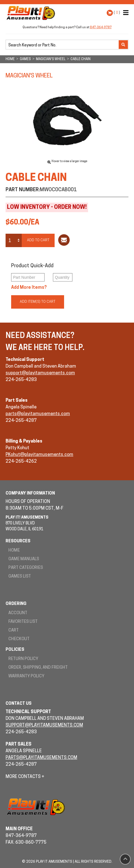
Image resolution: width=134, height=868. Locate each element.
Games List (20, 577)
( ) (117, 13)
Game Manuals (24, 559)
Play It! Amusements (32, 13)
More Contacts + (25, 777)
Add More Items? (29, 288)
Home (14, 551)
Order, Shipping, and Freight (38, 668)
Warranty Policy (26, 676)
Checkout (19, 639)
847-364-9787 (101, 28)
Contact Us (19, 704)
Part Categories (26, 568)
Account (18, 613)
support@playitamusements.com (40, 373)
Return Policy (23, 659)
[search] (63, 45)
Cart (14, 631)
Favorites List (23, 622)
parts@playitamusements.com (38, 414)
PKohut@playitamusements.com (39, 455)
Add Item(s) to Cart (38, 302)
